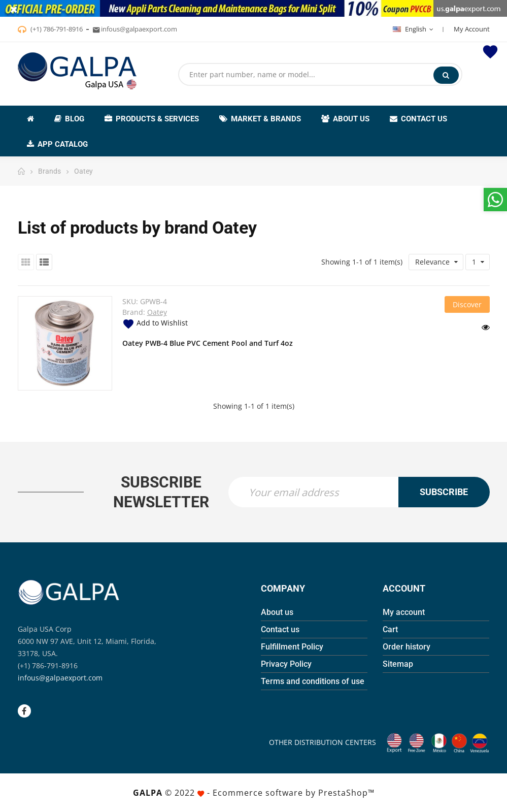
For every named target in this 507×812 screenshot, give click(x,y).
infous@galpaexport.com (60, 678)
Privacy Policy (286, 664)
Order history (407, 647)
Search (446, 75)
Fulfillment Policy (292, 647)
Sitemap (398, 664)
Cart (390, 629)
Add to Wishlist (155, 323)
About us (277, 612)
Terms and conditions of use (313, 681)
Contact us (280, 629)
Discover (467, 304)
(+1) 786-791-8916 (56, 29)
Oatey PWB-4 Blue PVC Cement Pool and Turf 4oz (208, 343)
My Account (472, 29)
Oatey (157, 312)
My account (404, 612)
